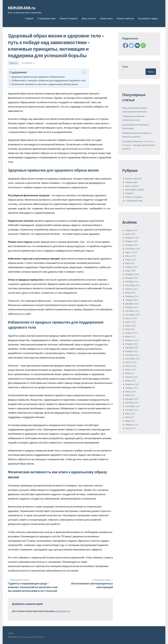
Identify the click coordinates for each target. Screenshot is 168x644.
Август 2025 (131, 252)
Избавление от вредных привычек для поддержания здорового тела (49, 80)
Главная (29, 18)
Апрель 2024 (132, 289)
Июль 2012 (131, 428)
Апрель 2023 (132, 333)
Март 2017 (130, 421)
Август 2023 (131, 318)
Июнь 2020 (131, 392)
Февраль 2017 (132, 425)
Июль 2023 (131, 322)
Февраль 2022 (132, 384)
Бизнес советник (125, 18)
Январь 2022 (132, 388)
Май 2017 (130, 417)
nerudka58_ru (28, 63)
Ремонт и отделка (69, 18)
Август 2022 (131, 362)
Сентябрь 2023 (133, 315)
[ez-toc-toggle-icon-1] (83, 72)
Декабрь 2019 (132, 399)
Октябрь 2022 (132, 355)
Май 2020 (130, 395)
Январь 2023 (132, 344)
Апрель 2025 (132, 267)
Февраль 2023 (132, 340)
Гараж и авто (106, 18)
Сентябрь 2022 (133, 359)
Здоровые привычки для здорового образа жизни (38, 77)
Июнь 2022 (131, 370)
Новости (14, 63)
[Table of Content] (84, 72)
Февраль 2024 (132, 296)
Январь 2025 (132, 278)
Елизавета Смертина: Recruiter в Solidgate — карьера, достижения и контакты (139, 145)
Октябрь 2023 (132, 311)
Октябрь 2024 (132, 282)
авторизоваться (63, 611)
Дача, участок (89, 18)
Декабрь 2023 (132, 304)
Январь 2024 (132, 300)
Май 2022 (130, 373)
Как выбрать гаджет (148, 18)
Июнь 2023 (131, 326)
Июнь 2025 (131, 260)
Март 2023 (130, 337)
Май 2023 (130, 329)
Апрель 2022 (132, 377)
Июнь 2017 (130, 414)
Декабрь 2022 (132, 348)
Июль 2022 (131, 366)
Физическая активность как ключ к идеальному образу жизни (45, 84)
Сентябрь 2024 (133, 285)
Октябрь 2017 (132, 410)
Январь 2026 (132, 241)
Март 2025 (130, 271)
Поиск (125, 67)
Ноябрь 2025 (132, 245)
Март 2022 (131, 381)
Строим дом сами (46, 18)
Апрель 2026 (132, 230)
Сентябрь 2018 (132, 406)
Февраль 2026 (132, 238)
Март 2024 (131, 293)
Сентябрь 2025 (133, 249)
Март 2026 (130, 234)
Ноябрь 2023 (132, 307)
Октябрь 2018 (132, 403)
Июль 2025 (131, 256)
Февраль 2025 (132, 274)
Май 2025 (130, 263)
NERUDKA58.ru (24, 7)
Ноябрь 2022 (132, 351)
